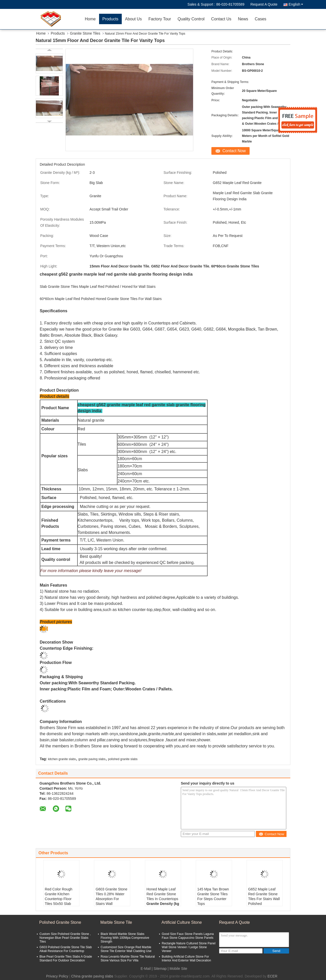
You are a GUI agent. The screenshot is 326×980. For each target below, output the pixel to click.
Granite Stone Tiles (85, 33)
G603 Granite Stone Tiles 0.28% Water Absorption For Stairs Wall (111, 896)
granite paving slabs (92, 759)
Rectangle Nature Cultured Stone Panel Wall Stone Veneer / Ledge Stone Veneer (189, 947)
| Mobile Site (177, 969)
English (296, 4)
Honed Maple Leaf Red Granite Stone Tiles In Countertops (162, 894)
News (243, 19)
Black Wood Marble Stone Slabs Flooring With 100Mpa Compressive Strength (125, 938)
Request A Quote (264, 4)
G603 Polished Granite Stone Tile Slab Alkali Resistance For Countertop (66, 949)
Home (90, 19)
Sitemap (160, 969)
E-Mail (146, 969)
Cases (260, 19)
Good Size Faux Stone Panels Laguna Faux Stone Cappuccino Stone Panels (188, 936)
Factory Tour (160, 19)
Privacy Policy (57, 976)
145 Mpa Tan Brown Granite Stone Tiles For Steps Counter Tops (213, 896)
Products (110, 19)
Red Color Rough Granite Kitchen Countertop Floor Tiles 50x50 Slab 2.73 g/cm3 (59, 899)
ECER (272, 976)
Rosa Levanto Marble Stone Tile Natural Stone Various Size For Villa (128, 958)
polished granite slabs (123, 759)
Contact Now (234, 151)
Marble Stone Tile (116, 922)
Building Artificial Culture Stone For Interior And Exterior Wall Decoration (186, 958)
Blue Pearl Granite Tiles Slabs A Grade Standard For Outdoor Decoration (66, 958)
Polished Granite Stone (60, 922)
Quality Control (191, 19)
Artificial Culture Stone (182, 922)
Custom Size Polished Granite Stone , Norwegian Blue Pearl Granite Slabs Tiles (65, 938)
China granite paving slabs (92, 976)
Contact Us (221, 19)
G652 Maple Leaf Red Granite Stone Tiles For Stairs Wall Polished (264, 896)
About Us (133, 19)
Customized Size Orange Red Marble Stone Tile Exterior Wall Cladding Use (126, 949)
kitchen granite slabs (62, 759)
